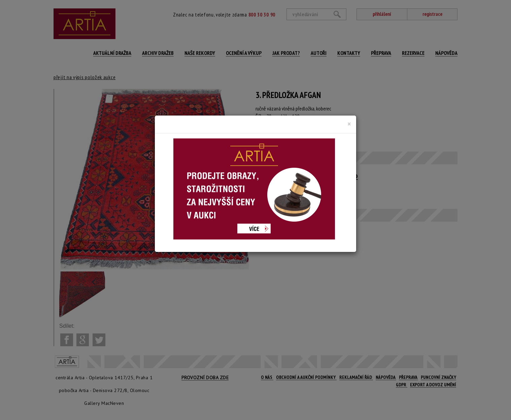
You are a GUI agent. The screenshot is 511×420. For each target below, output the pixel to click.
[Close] (349, 124)
